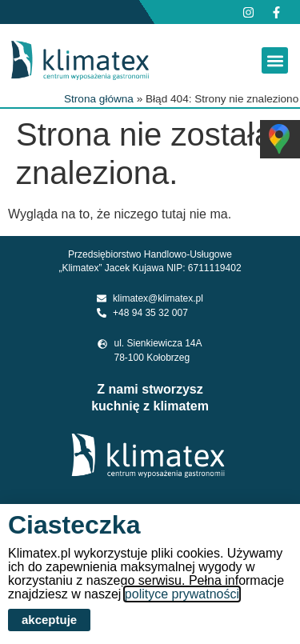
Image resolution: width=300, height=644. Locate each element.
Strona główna (99, 99)
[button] (275, 60)
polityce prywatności (182, 594)
